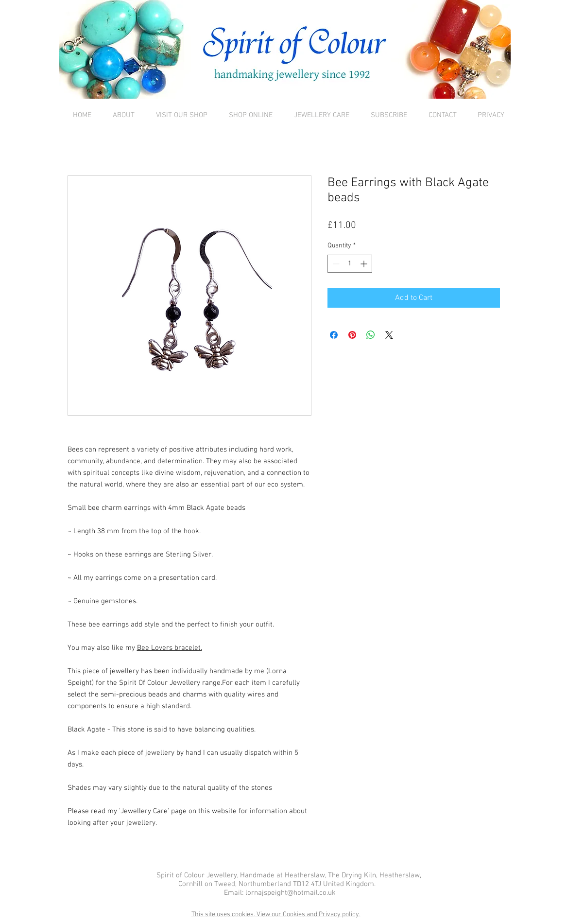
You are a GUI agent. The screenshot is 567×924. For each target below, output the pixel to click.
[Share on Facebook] (334, 335)
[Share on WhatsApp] (371, 335)
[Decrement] (335, 264)
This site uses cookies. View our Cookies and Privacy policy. (276, 915)
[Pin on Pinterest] (352, 335)
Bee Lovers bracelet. (170, 648)
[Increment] (365, 264)
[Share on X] (389, 335)
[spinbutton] (350, 264)
